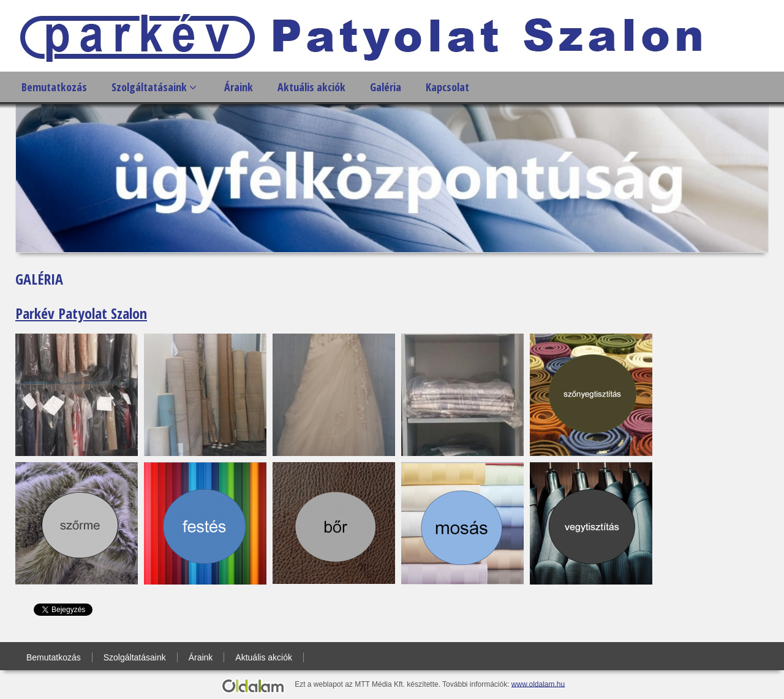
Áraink (239, 87)
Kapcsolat (447, 87)
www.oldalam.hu (538, 684)
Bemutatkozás (54, 87)
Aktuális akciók (311, 87)
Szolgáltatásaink (154, 87)
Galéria (386, 87)
